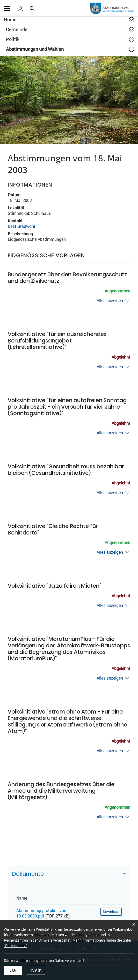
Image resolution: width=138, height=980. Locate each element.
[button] (70, 29)
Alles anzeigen (110, 300)
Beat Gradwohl (21, 226)
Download (111, 912)
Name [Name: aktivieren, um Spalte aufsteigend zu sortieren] (22, 898)
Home (10, 19)
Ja (13, 970)
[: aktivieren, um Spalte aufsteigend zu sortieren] (111, 898)
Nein (36, 970)
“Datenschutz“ (15, 946)
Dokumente (28, 874)
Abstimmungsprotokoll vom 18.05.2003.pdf (42, 913)
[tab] (69, 876)
